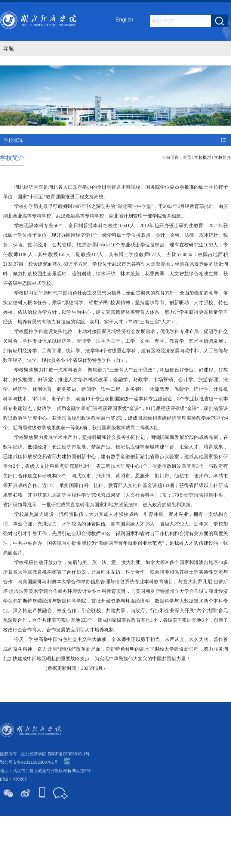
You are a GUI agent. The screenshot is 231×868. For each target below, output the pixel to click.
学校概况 (203, 175)
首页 (187, 175)
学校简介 (223, 175)
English (124, 20)
